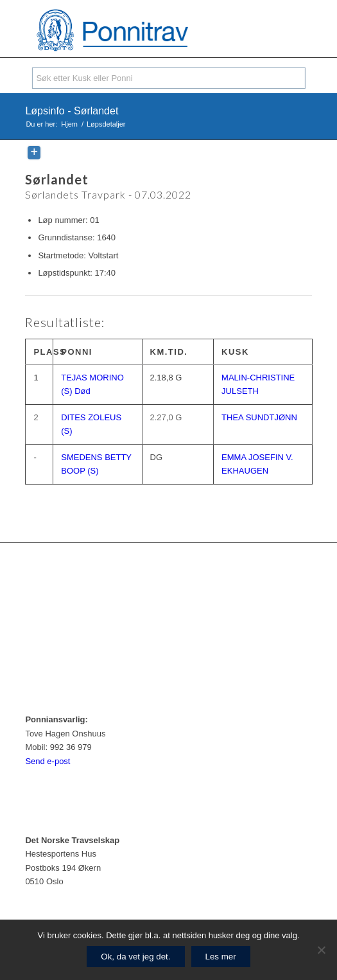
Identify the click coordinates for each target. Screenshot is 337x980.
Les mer (221, 957)
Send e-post (48, 761)
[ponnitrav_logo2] (140, 31)
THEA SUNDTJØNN (259, 417)
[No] (321, 950)
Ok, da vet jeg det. (135, 957)
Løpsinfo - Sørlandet (72, 111)
